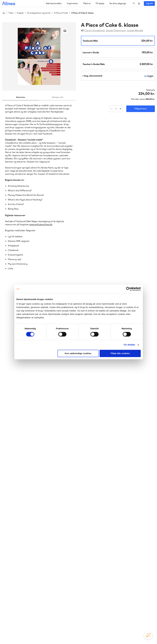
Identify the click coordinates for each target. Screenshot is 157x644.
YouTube (140, 623)
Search (134, 3)
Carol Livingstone (94, 30)
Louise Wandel (135, 30)
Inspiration (72, 3)
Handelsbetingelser (129, 636)
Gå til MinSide (95, 580)
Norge (58, 561)
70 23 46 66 (19, 589)
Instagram (127, 623)
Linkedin (147, 623)
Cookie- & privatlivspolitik (108, 636)
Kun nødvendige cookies (78, 353)
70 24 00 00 (99, 606)
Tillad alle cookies (120, 353)
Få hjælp (100, 3)
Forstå (33, 564)
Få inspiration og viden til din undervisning (108, 561)
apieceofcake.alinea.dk (41, 224)
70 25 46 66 (99, 540)
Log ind (149, 3)
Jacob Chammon (116, 30)
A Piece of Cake (61, 13)
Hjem (4, 13)
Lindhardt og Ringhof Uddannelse (37, 558)
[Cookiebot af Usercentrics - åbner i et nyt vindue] (128, 289)
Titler (11, 13)
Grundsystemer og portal (39, 13)
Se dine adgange (118, 3)
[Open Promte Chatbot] (148, 635)
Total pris (150, 90)
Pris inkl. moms (138, 99)
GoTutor (38, 561)
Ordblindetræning (16, 564)
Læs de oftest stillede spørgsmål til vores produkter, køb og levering (36, 612)
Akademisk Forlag (16, 561)
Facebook (133, 623)
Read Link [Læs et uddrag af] (65, 31)
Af (82, 31)
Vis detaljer (129, 345)
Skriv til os (98, 546)
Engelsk (20, 13)
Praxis (29, 561)
